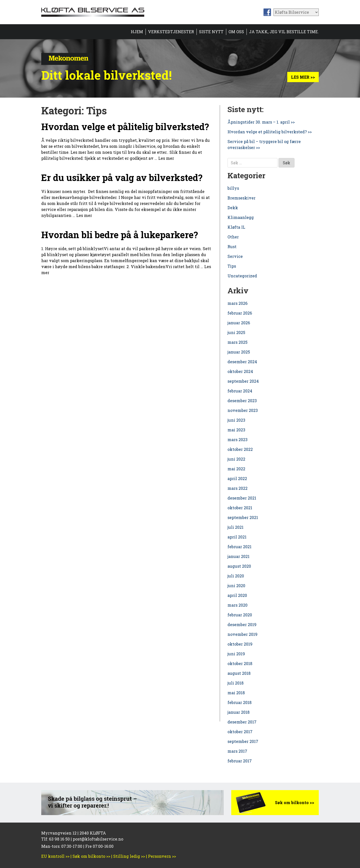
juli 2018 (235, 683)
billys (233, 188)
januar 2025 (239, 352)
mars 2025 (237, 342)
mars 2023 (237, 439)
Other (233, 237)
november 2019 (242, 634)
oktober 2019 (240, 644)
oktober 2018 (240, 663)
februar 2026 (240, 313)
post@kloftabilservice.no (98, 839)
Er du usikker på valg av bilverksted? (122, 177)
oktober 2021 (240, 508)
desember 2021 (242, 498)
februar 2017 (240, 761)
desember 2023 (242, 401)
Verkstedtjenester (171, 32)
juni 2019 (236, 654)
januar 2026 (239, 323)
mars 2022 (237, 488)
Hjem (137, 32)
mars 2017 (237, 751)
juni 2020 (236, 586)
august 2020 (239, 566)
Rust (232, 247)
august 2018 (239, 673)
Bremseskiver (241, 198)
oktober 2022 (240, 449)
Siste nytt (211, 32)
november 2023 (243, 410)
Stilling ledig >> (129, 856)
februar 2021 (239, 547)
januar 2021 (238, 556)
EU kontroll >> (55, 856)
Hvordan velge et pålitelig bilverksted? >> (270, 132)
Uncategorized (242, 276)
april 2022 (237, 478)
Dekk (233, 208)
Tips (232, 266)
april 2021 (237, 537)
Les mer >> (303, 77)
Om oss (236, 32)
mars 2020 (237, 605)
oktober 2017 (240, 732)
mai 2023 (236, 430)
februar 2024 (240, 391)
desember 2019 (242, 624)
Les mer (166, 158)
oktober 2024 (240, 371)
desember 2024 (242, 362)
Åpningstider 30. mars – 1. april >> (261, 122)
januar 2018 (238, 712)
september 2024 (243, 381)
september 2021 (243, 517)
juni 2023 (236, 420)
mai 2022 (236, 469)
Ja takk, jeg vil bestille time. (284, 32)
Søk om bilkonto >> (295, 802)
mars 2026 (237, 303)
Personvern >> (162, 856)
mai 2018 (236, 693)
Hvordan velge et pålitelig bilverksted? (125, 127)
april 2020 (237, 595)
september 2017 (243, 741)
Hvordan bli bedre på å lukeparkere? (120, 235)
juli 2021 (235, 527)
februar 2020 (240, 615)
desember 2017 (242, 722)
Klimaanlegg (241, 217)
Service (235, 256)
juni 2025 (236, 332)
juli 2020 (236, 576)
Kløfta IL (236, 227)
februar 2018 (239, 702)
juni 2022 (236, 459)
